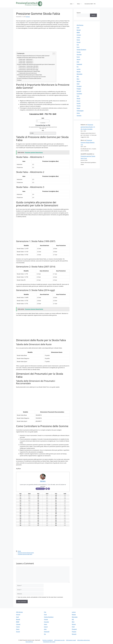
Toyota (79, 106)
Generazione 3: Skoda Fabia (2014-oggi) (29, 70)
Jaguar (79, 59)
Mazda (79, 72)
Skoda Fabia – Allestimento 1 (26, 59)
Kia (78, 67)
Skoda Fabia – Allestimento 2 (26, 61)
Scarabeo (79, 94)
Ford (78, 47)
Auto (73, 4)
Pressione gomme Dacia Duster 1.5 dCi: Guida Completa (88, 127)
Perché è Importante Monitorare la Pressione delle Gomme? (34, 56)
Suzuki (79, 103)
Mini (78, 79)
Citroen (79, 35)
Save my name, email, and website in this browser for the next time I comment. (40, 597)
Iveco (78, 57)
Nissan (79, 81)
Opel (78, 84)
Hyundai (79, 54)
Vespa (78, 108)
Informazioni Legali (71, 640)
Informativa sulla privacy (83, 640)
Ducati (79, 42)
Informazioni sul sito (59, 640)
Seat (78, 96)
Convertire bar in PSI (43, 125)
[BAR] (43, 121)
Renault (79, 91)
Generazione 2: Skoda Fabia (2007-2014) (29, 68)
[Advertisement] (43, 41)
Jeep (78, 62)
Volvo (78, 113)
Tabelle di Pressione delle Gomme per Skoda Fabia (31, 58)
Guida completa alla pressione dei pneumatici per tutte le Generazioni (36, 64)
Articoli (18, 615)
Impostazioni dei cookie (49, 642)
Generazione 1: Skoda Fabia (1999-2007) (29, 66)
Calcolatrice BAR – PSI (90, 4)
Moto (80, 4)
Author (20, 80)
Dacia (78, 40)
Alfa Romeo (80, 25)
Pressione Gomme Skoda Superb (26, 553)
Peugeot (79, 86)
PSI (43, 130)
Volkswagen (80, 111)
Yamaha (79, 116)
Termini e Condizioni (48, 640)
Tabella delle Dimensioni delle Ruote (28, 73)
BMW (78, 32)
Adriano (28, 17)
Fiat (78, 45)
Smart (78, 101)
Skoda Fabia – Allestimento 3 (26, 63)
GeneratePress (29, 642)
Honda (79, 52)
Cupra (78, 37)
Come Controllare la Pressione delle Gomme (29, 78)
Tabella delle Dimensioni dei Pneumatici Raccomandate (33, 77)
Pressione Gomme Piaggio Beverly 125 (88, 142)
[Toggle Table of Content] (53, 54)
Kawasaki (79, 64)
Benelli (79, 30)
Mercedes (79, 74)
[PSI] (43, 133)
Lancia (79, 69)
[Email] (46, 489)
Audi (78, 28)
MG (78, 76)
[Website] (49, 489)
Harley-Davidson (81, 50)
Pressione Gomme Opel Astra (25, 554)
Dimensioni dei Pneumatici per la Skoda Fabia (30, 75)
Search (79, 13)
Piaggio (79, 89)
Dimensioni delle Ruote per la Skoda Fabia (29, 71)
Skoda (19, 551)
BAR (43, 118)
